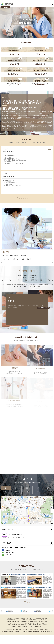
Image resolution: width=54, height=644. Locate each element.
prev (1, 266)
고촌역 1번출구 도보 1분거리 (14, 63)
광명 (27, 497)
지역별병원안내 (5, 7)
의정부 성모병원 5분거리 (40, 63)
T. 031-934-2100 (14, 85)
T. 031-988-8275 (14, 65)
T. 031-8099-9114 (14, 75)
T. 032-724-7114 (40, 85)
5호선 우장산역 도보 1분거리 (14, 53)
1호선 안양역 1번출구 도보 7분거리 (40, 74)
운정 (6, 501)
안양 (16, 501)
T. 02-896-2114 (40, 54)
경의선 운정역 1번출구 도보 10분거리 (14, 84)
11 (38, 198)
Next (53, 620)
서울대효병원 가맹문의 (43, 308)
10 (36, 198)
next (53, 266)
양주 (48, 497)
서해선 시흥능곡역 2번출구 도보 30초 (14, 74)
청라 (38, 501)
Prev (1, 620)
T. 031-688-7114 (40, 75)
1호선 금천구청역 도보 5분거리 (40, 53)
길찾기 (52, 534)
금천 (16, 497)
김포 (38, 497)
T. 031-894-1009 (40, 65)
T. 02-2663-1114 (14, 54)
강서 (6, 497)
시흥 (27, 501)
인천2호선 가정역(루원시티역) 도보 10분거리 (40, 84)
